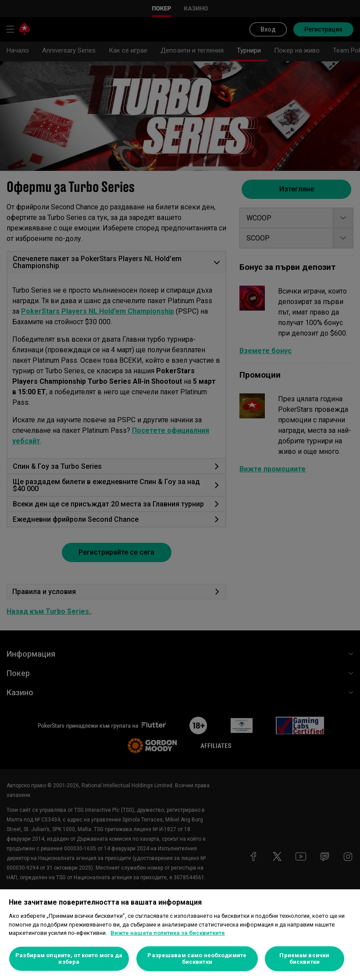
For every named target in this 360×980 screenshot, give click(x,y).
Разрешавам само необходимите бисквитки (197, 959)
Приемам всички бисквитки (304, 959)
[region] (180, 935)
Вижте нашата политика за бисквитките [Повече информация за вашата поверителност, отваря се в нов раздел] (168, 933)
